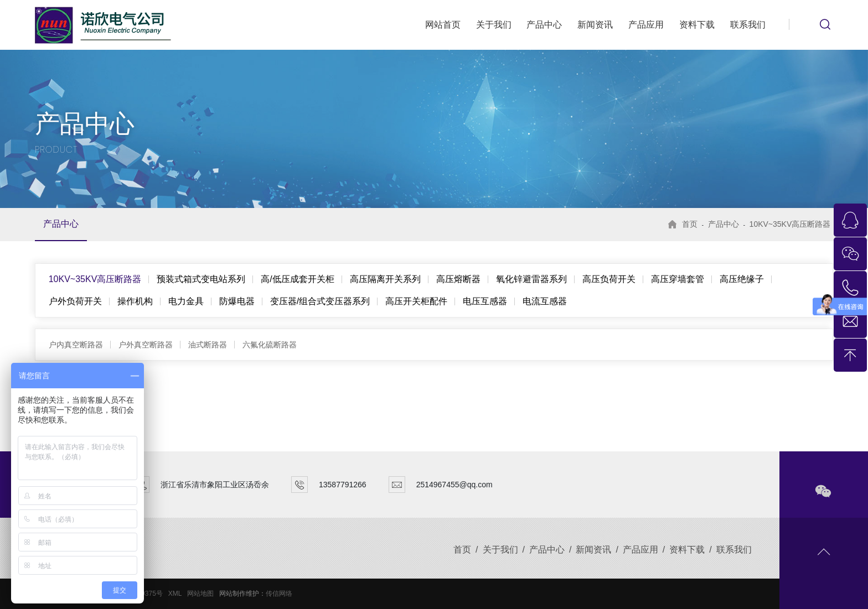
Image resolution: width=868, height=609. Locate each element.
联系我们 (748, 25)
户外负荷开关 (75, 301)
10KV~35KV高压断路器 (790, 224)
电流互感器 (545, 301)
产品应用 (646, 25)
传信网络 (279, 594)
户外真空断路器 (146, 345)
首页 (690, 224)
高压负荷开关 (609, 279)
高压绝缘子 (742, 279)
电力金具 (186, 301)
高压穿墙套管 (678, 279)
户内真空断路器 (76, 345)
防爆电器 (237, 301)
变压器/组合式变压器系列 (320, 301)
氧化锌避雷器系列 (531, 279)
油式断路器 (208, 345)
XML (175, 594)
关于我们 (494, 25)
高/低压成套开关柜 (297, 279)
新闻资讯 (595, 25)
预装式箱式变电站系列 (201, 279)
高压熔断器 (458, 279)
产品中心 (544, 25)
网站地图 (200, 594)
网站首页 (443, 25)
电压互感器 (485, 301)
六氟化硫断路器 (270, 345)
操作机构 (135, 301)
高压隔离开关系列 (385, 279)
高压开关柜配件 (416, 301)
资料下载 (697, 25)
